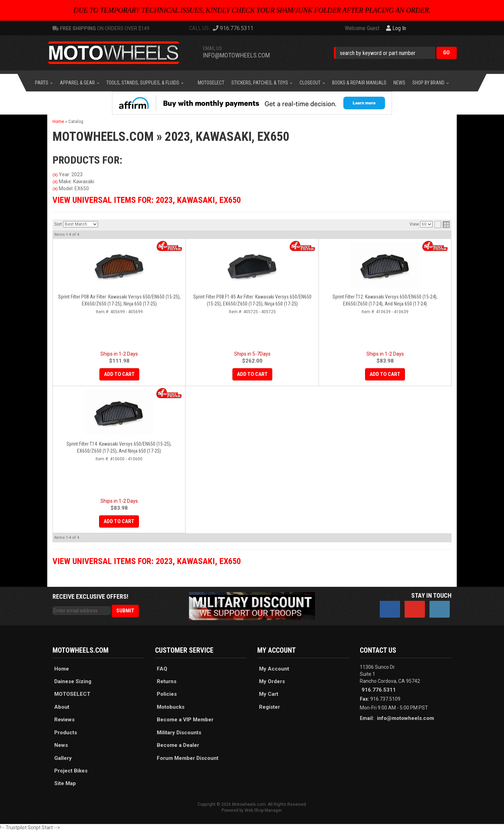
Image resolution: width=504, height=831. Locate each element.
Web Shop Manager (263, 810)
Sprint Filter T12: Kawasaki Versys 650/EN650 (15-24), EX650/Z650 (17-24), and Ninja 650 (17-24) (385, 300)
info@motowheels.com (236, 55)
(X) (55, 175)
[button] (395, 53)
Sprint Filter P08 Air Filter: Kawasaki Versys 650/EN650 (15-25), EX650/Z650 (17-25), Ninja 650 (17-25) (119, 300)
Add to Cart (119, 374)
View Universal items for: (147, 200)
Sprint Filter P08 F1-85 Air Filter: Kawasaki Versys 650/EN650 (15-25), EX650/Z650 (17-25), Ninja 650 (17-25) (252, 300)
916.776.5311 (379, 690)
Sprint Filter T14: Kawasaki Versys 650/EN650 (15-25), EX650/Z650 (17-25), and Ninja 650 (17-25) (119, 447)
